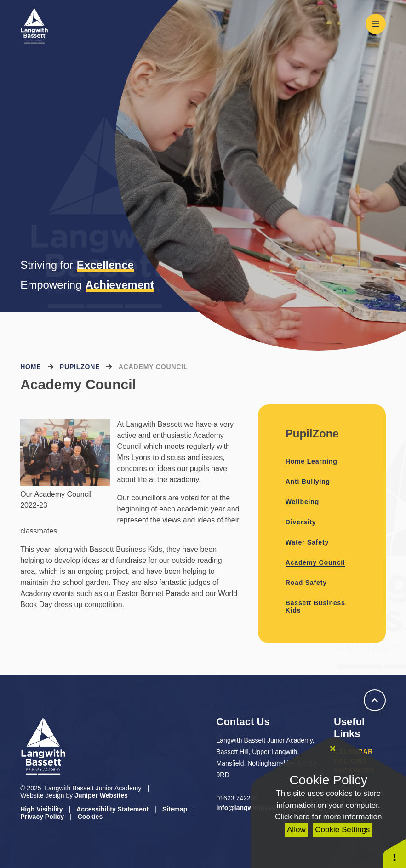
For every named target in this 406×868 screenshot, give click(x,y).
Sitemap (175, 809)
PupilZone (80, 367)
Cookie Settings (342, 830)
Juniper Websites (101, 795)
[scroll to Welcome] (375, 700)
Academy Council (153, 367)
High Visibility (41, 809)
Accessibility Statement (112, 809)
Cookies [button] (90, 817)
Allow (296, 830)
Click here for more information (328, 817)
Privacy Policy (42, 817)
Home (31, 367)
